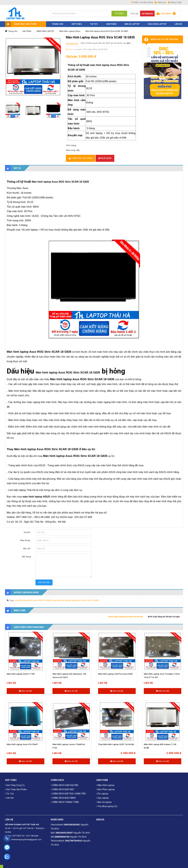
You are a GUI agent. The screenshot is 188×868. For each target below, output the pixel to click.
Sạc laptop (103, 798)
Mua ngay (105, 158)
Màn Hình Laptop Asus (70, 31)
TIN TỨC (94, 24)
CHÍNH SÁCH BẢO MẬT (63, 789)
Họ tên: (27, 532)
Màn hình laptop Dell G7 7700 (21, 674)
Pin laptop (102, 793)
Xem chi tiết (25, 691)
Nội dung (26, 557)
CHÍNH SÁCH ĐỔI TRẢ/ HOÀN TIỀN (68, 793)
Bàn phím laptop (106, 789)
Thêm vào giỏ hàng (80, 158)
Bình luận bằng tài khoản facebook (125, 617)
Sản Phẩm (27, 31)
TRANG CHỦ (58, 24)
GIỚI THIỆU (77, 24)
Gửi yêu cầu (44, 582)
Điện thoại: (26, 540)
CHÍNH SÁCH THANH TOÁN (65, 802)
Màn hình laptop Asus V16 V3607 (22, 744)
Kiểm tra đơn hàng (142, 2)
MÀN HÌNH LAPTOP (45, 31)
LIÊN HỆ (178, 24)
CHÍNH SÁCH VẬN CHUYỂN (64, 785)
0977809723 (147, 14)
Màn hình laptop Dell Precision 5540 (115, 674)
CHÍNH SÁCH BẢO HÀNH (63, 798)
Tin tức (9, 793)
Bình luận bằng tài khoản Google (164, 617)
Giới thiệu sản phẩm (16, 789)
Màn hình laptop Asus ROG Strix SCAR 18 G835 (107, 31)
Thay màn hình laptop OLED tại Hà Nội (116, 744)
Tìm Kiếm (119, 13)
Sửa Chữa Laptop (157, 24)
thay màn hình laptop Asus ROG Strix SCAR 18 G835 (75, 600)
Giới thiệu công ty (15, 785)
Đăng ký (160, 2)
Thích (69, 49)
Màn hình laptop (105, 785)
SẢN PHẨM (111, 24)
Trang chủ (13, 31)
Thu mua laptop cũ (107, 806)
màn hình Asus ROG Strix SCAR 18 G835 (33, 600)
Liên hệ (9, 798)
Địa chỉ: (27, 548)
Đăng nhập (175, 2)
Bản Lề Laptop (132, 24)
